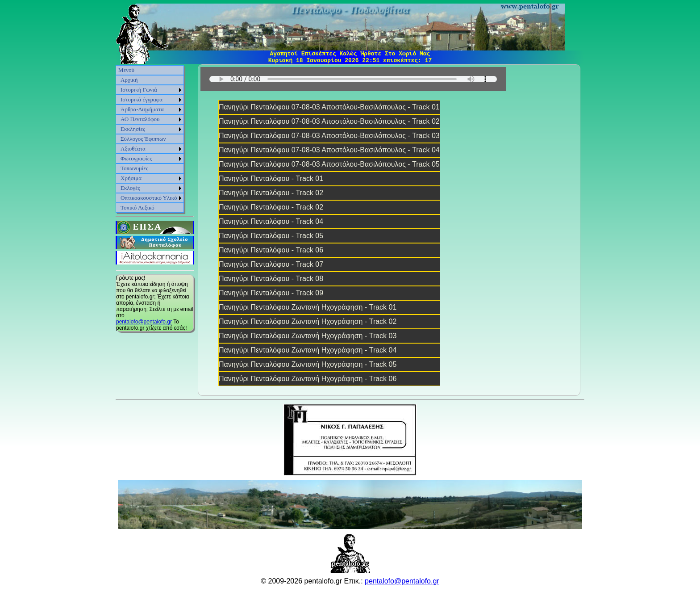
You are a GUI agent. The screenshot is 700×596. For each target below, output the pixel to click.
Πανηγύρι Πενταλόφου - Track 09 (271, 293)
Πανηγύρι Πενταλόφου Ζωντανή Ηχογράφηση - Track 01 (308, 307)
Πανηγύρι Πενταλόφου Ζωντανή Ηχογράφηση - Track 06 (308, 379)
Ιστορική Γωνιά (139, 90)
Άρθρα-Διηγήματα (142, 109)
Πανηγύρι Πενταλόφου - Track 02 (271, 193)
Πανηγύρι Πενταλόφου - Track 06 (271, 250)
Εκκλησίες (133, 129)
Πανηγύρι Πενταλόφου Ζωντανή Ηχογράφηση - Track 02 (308, 321)
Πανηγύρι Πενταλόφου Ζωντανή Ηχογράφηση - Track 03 (308, 336)
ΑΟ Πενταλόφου (140, 119)
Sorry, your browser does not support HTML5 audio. (353, 79)
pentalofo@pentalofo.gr (144, 322)
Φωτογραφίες (136, 158)
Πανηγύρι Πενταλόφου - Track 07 (271, 264)
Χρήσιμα (131, 178)
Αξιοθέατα (133, 149)
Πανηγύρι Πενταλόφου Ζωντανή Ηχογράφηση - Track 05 (308, 364)
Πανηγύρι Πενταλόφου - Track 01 (271, 178)
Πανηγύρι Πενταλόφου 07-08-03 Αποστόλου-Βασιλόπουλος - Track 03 (329, 136)
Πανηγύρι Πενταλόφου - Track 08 (271, 279)
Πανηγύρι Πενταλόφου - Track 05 (271, 236)
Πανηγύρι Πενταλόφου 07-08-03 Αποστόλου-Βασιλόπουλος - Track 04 (329, 150)
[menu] (150, 139)
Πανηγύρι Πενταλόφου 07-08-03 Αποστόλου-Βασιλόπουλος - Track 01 (329, 107)
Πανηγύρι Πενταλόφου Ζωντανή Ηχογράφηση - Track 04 (308, 350)
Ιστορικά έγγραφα (142, 99)
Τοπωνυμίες (134, 168)
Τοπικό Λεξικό (137, 208)
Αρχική (129, 80)
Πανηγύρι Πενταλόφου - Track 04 (271, 221)
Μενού (126, 70)
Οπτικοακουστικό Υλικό (149, 198)
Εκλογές (130, 188)
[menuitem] (150, 70)
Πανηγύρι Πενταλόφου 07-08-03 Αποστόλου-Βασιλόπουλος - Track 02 (329, 121)
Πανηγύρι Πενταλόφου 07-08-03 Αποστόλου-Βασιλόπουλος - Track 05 (329, 164)
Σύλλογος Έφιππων (143, 139)
